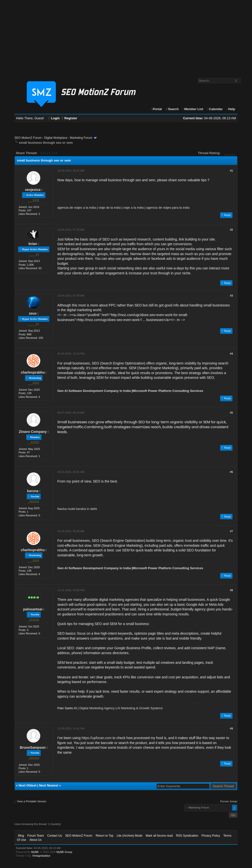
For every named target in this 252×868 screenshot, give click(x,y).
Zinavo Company (33, 432)
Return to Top (105, 836)
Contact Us (54, 836)
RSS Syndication (187, 836)
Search (172, 109)
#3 (231, 296)
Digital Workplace (56, 138)
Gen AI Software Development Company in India (94, 391)
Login (54, 118)
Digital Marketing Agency (97, 708)
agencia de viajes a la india (77, 208)
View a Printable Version (31, 801)
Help (231, 109)
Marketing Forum (81, 138)
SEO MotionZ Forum (28, 138)
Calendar (215, 109)
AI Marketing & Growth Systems (140, 708)
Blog (21, 836)
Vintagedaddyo (41, 856)
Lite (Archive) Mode (129, 836)
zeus (33, 313)
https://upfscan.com (96, 738)
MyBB (35, 852)
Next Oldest (27, 785)
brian (33, 244)
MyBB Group (64, 852)
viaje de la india (110, 208)
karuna (33, 491)
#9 (231, 728)
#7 (231, 531)
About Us (35, 840)
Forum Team (36, 836)
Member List (193, 109)
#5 (231, 413)
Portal (156, 109)
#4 (231, 354)
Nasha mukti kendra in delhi (77, 509)
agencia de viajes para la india (168, 208)
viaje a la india (133, 208)
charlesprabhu (33, 372)
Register (69, 118)
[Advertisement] (126, 37)
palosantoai (33, 609)
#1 (231, 171)
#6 (231, 472)
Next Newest (49, 785)
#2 (231, 230)
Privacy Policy (211, 836)
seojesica (33, 190)
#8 (231, 590)
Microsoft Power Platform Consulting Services (168, 391)
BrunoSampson (33, 747)
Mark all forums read (159, 836)
